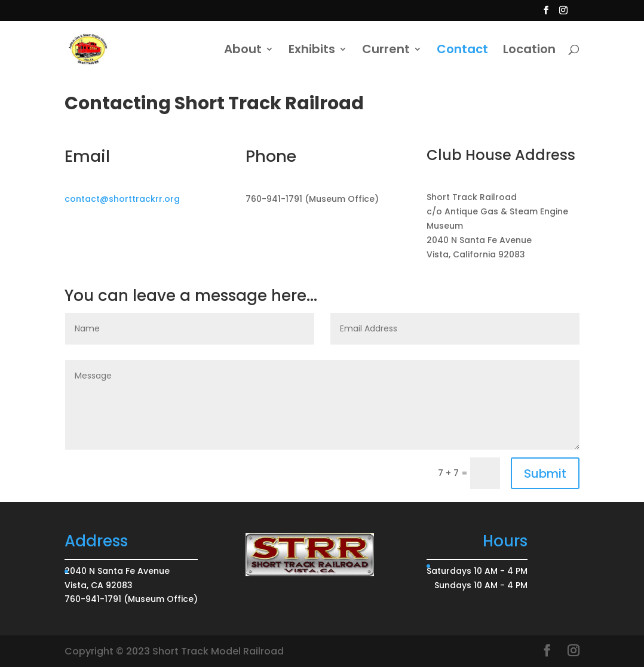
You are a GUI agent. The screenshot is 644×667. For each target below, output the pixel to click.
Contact (462, 51)
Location (529, 51)
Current (386, 51)
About (243, 51)
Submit (545, 474)
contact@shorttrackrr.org (122, 199)
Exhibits (312, 51)
